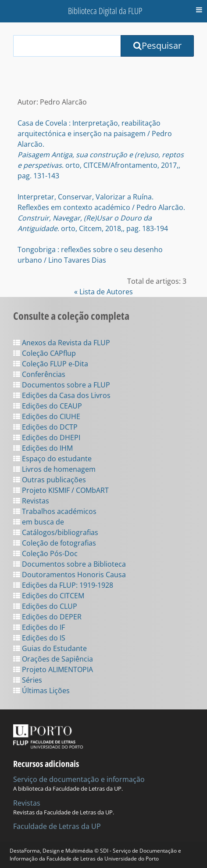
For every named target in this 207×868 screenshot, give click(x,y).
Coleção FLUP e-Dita (51, 364)
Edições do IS (39, 638)
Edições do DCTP (45, 427)
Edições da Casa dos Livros (62, 395)
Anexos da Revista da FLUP (62, 343)
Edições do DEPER (47, 617)
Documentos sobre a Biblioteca (70, 564)
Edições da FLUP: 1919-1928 (63, 585)
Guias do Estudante (50, 648)
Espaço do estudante (52, 459)
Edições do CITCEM (49, 596)
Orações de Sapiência (53, 659)
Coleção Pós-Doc (45, 553)
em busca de (39, 522)
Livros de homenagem (54, 469)
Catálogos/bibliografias (56, 532)
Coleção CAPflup (45, 353)
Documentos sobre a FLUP (62, 385)
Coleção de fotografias (55, 543)
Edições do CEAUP (48, 406)
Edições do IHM (43, 448)
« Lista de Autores (103, 292)
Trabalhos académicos (55, 511)
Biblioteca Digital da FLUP (105, 11)
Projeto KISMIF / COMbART (61, 490)
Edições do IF (39, 627)
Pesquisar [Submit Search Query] (157, 45)
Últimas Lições (41, 691)
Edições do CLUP (45, 606)
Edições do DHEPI (47, 438)
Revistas (31, 501)
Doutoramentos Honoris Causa (70, 575)
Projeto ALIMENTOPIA (53, 669)
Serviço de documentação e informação (79, 779)
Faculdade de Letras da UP (57, 826)
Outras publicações (50, 480)
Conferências (39, 374)
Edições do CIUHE (47, 416)
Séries (28, 680)
